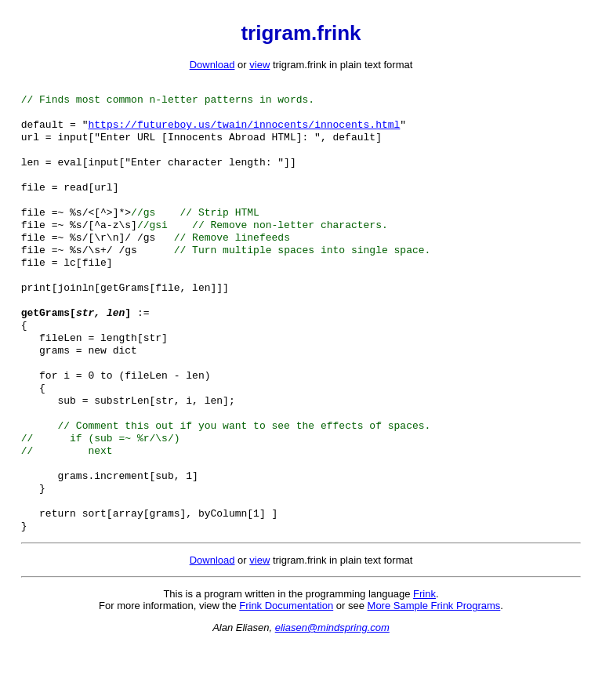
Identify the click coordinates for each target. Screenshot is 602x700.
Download (212, 65)
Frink (424, 650)
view (259, 65)
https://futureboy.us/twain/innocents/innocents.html (244, 130)
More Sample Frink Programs (434, 662)
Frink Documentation (286, 662)
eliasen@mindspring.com (332, 684)
